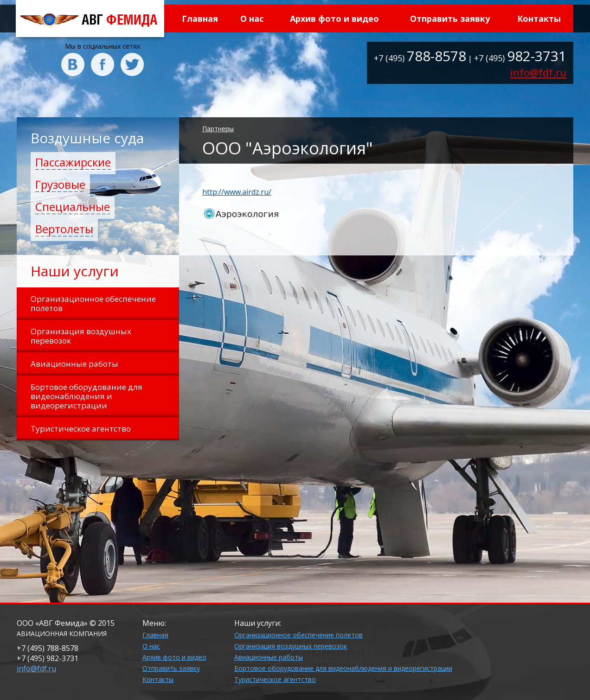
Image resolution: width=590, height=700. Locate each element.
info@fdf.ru (538, 72)
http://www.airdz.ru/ (237, 192)
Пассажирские (73, 162)
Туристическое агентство (275, 679)
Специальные (73, 207)
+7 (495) (420, 58)
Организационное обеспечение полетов (298, 635)
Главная (200, 19)
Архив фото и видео (334, 19)
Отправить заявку (450, 19)
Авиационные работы (269, 657)
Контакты (539, 19)
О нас (252, 19)
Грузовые (60, 184)
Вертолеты (64, 229)
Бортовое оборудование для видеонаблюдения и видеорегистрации (343, 668)
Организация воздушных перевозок (291, 646)
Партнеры (218, 129)
